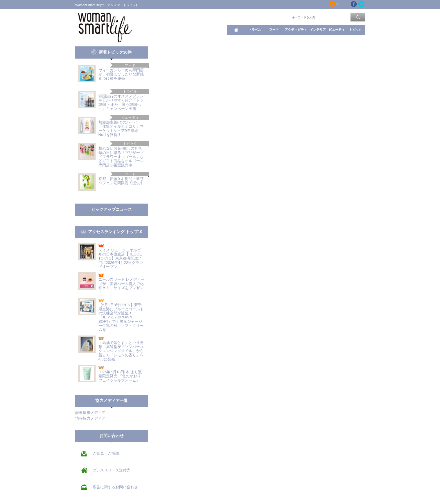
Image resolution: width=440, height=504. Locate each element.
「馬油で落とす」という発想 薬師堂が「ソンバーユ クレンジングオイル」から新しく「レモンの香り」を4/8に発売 (121, 351)
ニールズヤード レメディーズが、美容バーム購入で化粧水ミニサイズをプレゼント (122, 286)
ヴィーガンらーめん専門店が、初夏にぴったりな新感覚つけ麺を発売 (121, 74)
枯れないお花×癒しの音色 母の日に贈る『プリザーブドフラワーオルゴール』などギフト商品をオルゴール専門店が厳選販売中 (122, 157)
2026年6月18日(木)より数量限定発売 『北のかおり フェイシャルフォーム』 (120, 376)
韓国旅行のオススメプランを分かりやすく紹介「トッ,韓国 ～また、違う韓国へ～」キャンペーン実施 (122, 102)
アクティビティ (296, 30)
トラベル (255, 30)
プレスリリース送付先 (112, 470)
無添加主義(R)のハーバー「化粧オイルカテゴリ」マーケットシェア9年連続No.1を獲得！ (121, 128)
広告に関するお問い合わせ (115, 487)
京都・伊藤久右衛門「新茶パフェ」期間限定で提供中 (121, 181)
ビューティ (337, 30)
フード (274, 30)
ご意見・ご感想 (106, 453)
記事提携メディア (90, 413)
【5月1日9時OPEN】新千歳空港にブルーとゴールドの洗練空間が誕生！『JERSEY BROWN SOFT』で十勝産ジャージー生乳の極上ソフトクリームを (121, 317)
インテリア (318, 30)
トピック (355, 30)
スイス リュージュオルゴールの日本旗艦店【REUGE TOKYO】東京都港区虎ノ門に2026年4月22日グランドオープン (122, 258)
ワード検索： (281, 17)
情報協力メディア (90, 418)
